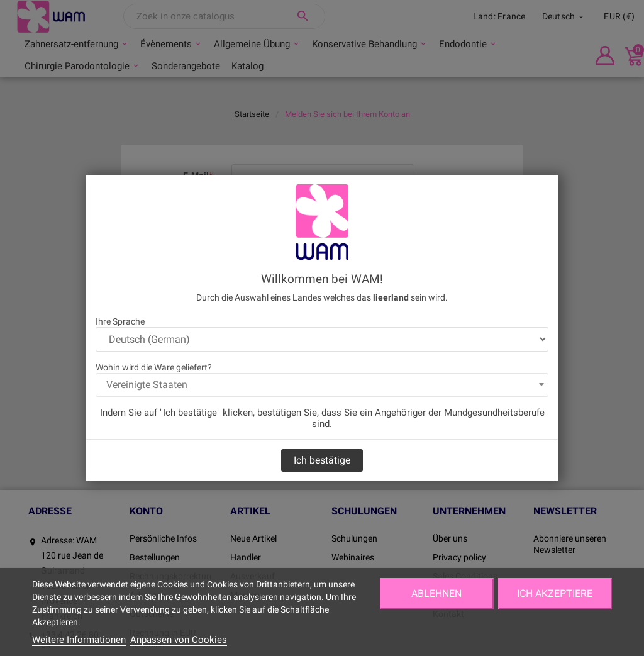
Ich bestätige (322, 460)
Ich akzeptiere (555, 593)
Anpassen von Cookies (179, 640)
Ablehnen (436, 593)
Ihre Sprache (120, 321)
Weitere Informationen (79, 640)
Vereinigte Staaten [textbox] (147, 385)
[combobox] (322, 385)
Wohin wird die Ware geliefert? (154, 367)
